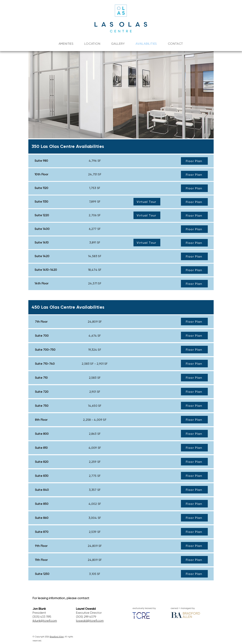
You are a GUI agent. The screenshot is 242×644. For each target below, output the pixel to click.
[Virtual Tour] (147, 202)
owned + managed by (183, 608)
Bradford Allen (57, 637)
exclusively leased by (144, 608)
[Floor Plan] (194, 161)
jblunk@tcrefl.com (45, 621)
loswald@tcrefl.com (90, 621)
